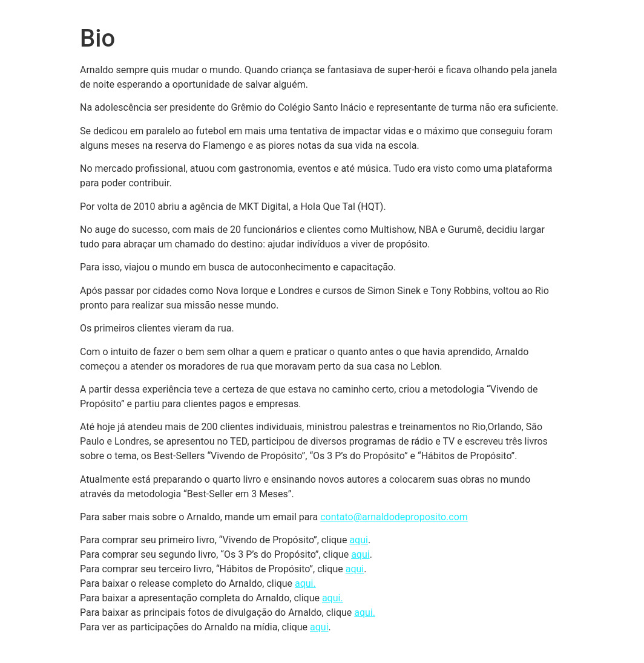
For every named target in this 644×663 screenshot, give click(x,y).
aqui (359, 540)
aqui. (305, 583)
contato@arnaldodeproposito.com (394, 517)
